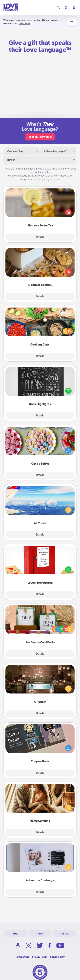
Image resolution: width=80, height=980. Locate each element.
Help (16, 934)
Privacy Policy (40, 957)
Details (40, 237)
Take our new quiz (40, 137)
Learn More (24, 23)
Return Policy (57, 957)
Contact (64, 934)
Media (40, 934)
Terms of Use (22, 957)
